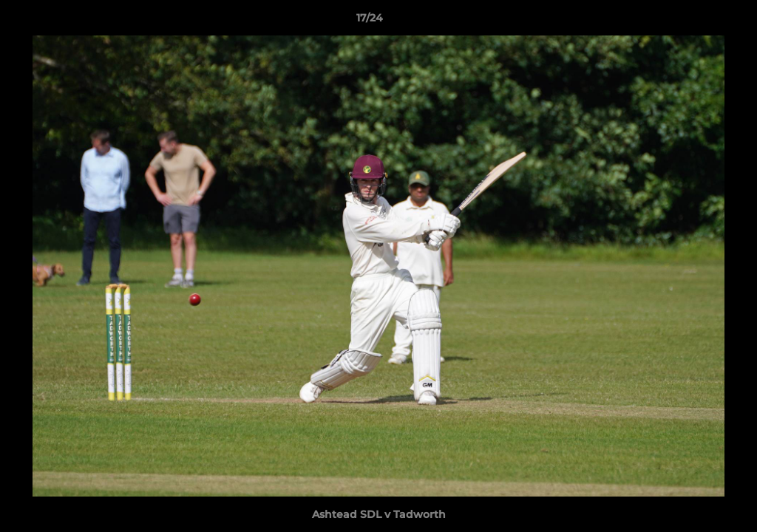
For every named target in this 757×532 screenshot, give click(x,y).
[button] (695, 21)
